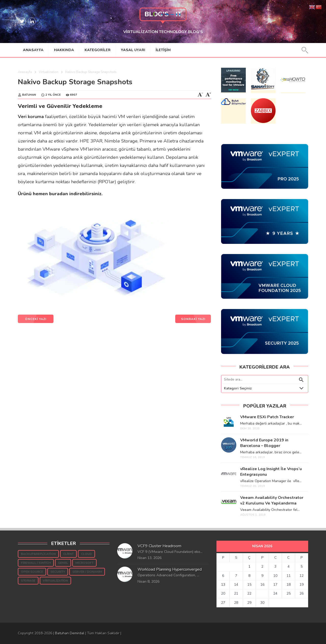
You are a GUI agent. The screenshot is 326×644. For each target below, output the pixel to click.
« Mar (260, 610)
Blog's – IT (163, 14)
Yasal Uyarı (133, 50)
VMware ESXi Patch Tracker (267, 417)
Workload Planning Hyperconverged (170, 569)
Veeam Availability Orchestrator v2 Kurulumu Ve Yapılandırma (272, 500)
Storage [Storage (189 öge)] (28, 581)
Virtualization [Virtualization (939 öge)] (55, 581)
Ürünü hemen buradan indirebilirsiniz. (60, 194)
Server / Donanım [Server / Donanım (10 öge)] (87, 572)
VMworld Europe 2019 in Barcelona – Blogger (264, 443)
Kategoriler (98, 50)
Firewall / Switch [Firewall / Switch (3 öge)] (36, 563)
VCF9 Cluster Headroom (159, 546)
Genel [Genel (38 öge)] (63, 563)
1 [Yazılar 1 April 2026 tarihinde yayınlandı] (249, 566)
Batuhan (29, 95)
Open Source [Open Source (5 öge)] (32, 572)
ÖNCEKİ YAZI (36, 319)
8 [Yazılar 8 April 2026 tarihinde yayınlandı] (249, 576)
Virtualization (49, 72)
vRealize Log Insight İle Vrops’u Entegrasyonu (271, 472)
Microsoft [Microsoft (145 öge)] (84, 563)
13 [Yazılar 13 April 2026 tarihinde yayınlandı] (223, 585)
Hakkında (64, 50)
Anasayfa (33, 50)
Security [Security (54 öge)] (58, 572)
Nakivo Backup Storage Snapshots (75, 82)
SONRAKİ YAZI (193, 319)
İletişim (163, 50)
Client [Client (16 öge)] (68, 554)
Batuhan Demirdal (70, 633)
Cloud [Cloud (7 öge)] (86, 554)
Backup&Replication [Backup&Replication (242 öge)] (38, 554)
